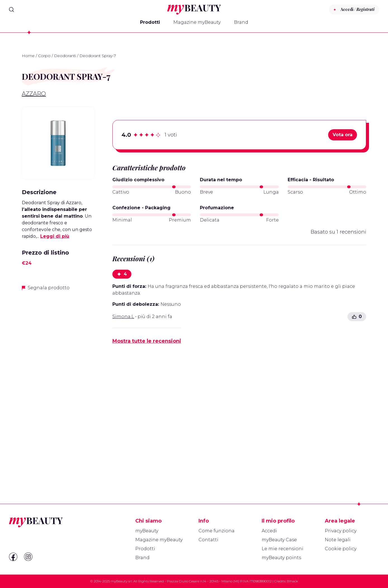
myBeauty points (281, 558)
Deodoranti (65, 56)
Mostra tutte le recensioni (147, 341)
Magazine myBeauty (197, 22)
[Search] (11, 10)
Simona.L (123, 317)
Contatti (208, 540)
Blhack (292, 581)
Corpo (44, 56)
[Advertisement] (58, 384)
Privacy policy (341, 531)
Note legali (338, 540)
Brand (241, 22)
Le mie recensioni (282, 549)
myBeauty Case (279, 540)
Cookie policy (341, 549)
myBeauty (147, 531)
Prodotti (150, 22)
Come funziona (217, 531)
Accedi (269, 531)
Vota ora (343, 135)
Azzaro (34, 94)
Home (28, 56)
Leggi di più (55, 236)
